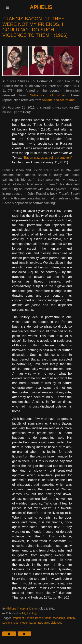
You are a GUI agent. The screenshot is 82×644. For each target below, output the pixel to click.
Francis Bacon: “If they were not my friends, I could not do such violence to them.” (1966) (35, 27)
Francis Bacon (34, 618)
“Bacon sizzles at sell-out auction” (47, 158)
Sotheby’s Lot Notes (48, 95)
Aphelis (41, 7)
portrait (38, 623)
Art (23, 613)
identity (71, 618)
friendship (59, 618)
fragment (18, 618)
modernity (26, 623)
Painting (32, 613)
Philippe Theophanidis (20, 609)
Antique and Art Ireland (58, 100)
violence (56, 623)
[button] (7, 7)
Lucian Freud (10, 623)
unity (46, 623)
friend (48, 618)
